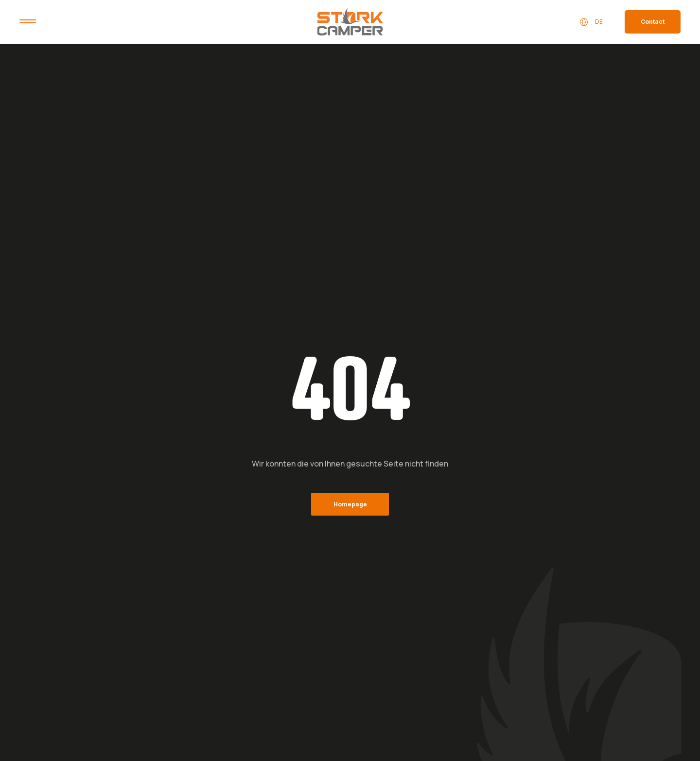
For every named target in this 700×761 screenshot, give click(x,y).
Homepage (350, 504)
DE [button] (591, 22)
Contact (653, 22)
